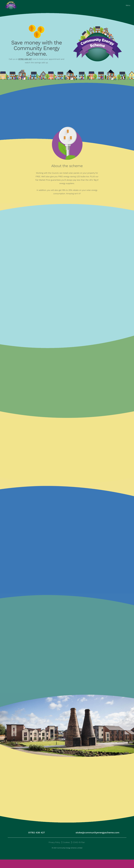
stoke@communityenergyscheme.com (97, 841)
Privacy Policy (54, 851)
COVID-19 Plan (79, 851)
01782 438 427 (37, 841)
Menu (128, 5)
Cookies (66, 851)
